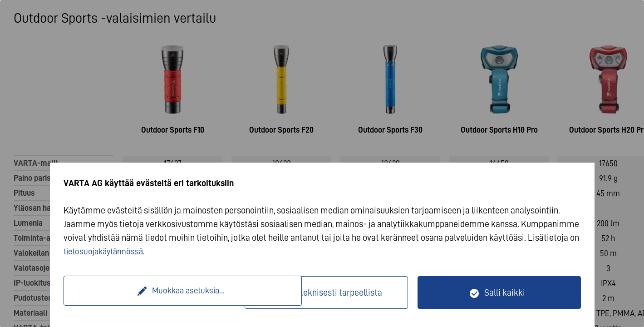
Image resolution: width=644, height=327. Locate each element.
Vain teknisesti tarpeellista (332, 292)
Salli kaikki (505, 292)
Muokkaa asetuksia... (155, 292)
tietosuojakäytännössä (106, 251)
